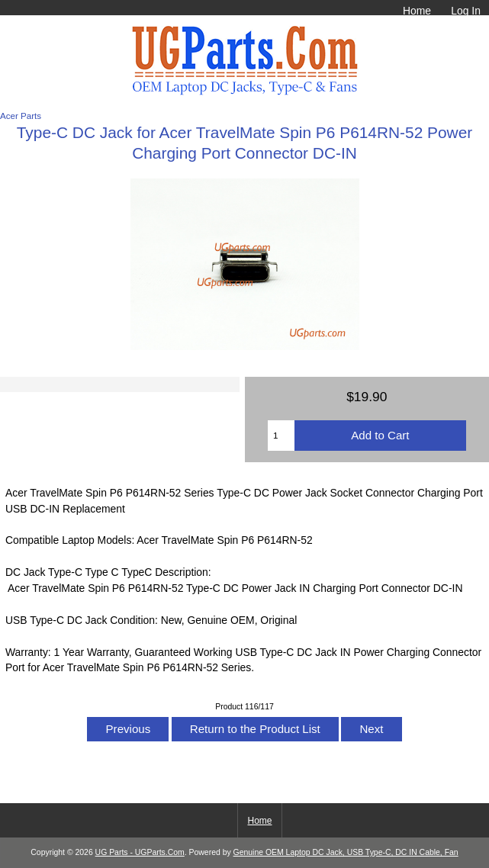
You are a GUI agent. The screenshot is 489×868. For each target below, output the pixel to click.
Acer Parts (21, 116)
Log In (466, 11)
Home (417, 11)
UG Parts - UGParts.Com (140, 852)
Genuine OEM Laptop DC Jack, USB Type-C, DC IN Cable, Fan (346, 852)
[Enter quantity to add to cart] (281, 436)
